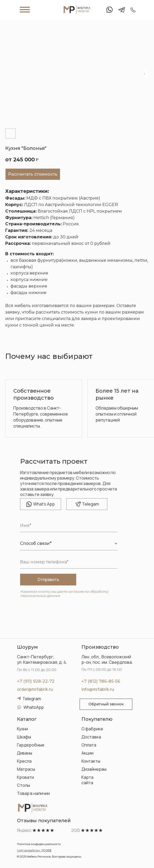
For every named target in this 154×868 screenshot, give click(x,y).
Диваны (25, 753)
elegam (90, 504)
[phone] (69, 562)
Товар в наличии (33, 793)
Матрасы (26, 769)
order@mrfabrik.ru (35, 689)
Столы (23, 785)
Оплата (89, 745)
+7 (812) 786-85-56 (101, 681)
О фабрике (92, 729)
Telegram (32, 699)
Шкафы (24, 737)
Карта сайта (87, 780)
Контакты (91, 761)
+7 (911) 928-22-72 (36, 681)
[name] (69, 526)
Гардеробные (31, 745)
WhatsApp (34, 707)
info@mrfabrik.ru (98, 689)
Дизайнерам (94, 769)
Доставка (91, 737)
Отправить (48, 579)
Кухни (22, 729)
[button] (106, 704)
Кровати (25, 777)
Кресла (24, 761)
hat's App (44, 504)
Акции (87, 753)
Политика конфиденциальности (39, 844)
